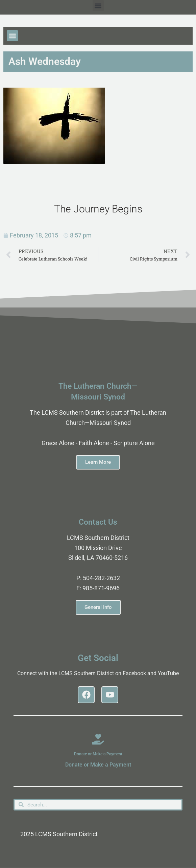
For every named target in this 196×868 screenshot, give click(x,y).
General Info (98, 607)
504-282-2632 (101, 578)
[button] (98, 6)
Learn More (98, 462)
